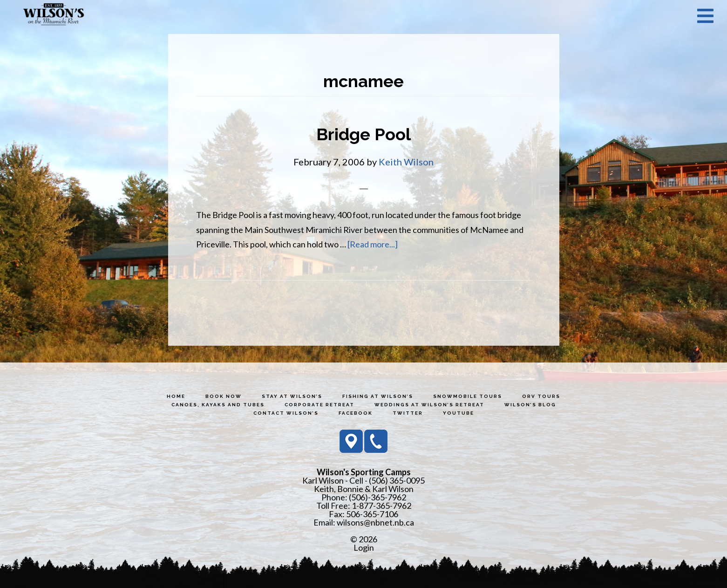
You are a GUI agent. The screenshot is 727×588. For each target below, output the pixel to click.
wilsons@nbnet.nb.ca (375, 522)
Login (364, 547)
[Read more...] (373, 244)
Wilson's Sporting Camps (54, 15)
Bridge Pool (363, 134)
